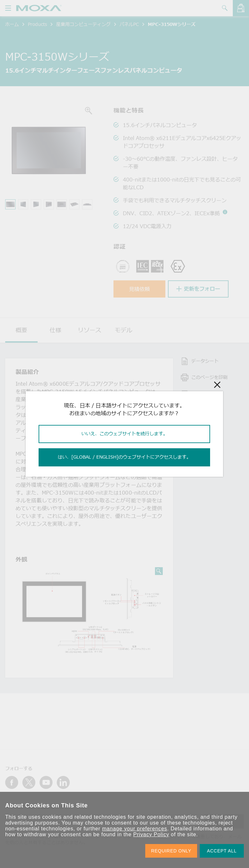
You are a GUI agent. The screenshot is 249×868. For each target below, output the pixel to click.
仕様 (55, 330)
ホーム (12, 24)
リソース (89, 330)
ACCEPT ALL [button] (222, 851)
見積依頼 (139, 289)
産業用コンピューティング (83, 24)
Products (37, 24)
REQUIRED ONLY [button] (171, 851)
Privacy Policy (151, 834)
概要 (21, 330)
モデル (124, 330)
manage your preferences (135, 829)
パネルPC (129, 24)
